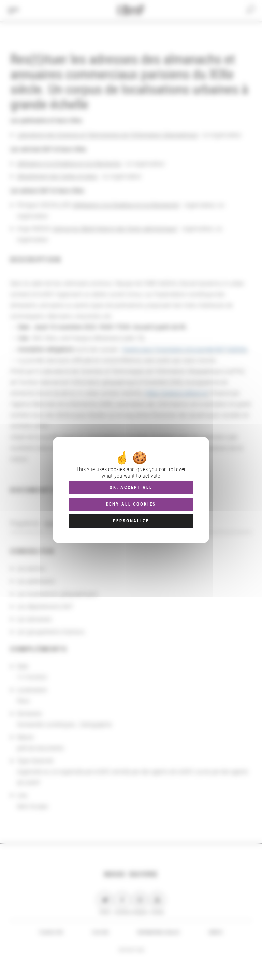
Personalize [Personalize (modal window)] (131, 521)
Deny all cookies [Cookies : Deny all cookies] (131, 504)
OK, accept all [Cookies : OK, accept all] (131, 487)
